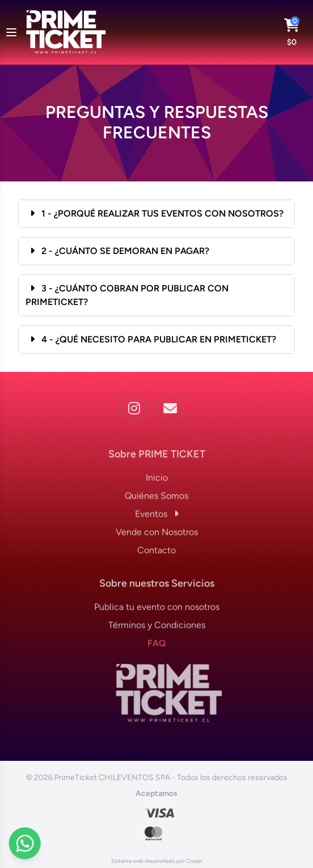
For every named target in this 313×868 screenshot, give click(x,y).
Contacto (156, 554)
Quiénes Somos (156, 499)
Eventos (157, 517)
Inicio (157, 481)
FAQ (157, 647)
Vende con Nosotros (157, 535)
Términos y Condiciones (157, 628)
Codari (194, 861)
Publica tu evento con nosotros (157, 610)
